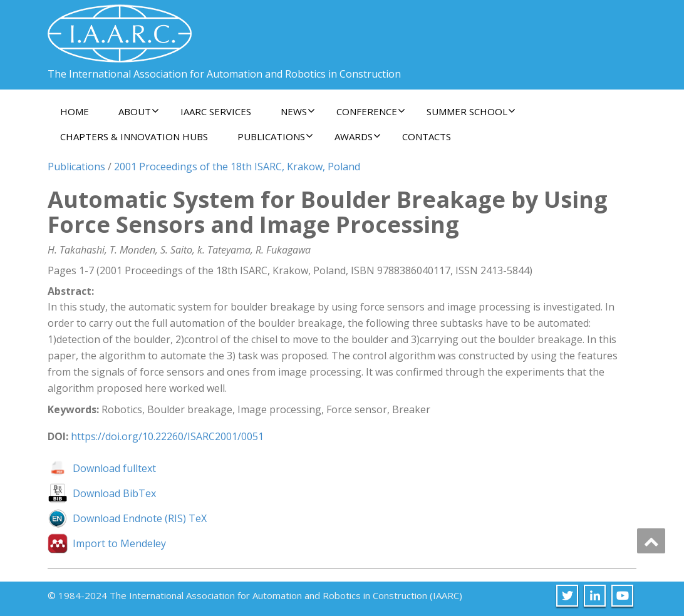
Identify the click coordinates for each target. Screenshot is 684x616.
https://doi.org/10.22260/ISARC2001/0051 (167, 436)
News (298, 111)
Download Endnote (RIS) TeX (140, 518)
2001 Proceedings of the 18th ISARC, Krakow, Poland (237, 167)
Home (75, 111)
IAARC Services (216, 111)
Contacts (427, 136)
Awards (358, 136)
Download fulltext (114, 468)
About (139, 111)
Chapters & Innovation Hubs (134, 136)
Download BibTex (114, 493)
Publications (275, 136)
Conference (371, 111)
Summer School (471, 111)
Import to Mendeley (119, 543)
